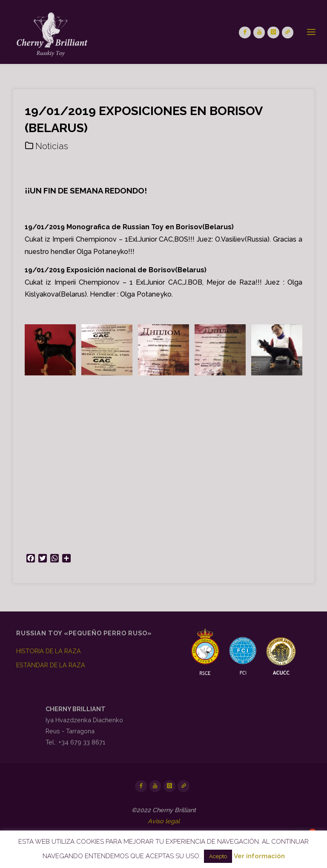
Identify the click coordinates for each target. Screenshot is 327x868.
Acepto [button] (218, 856)
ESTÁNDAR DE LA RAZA (51, 665)
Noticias (52, 146)
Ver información (259, 856)
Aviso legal (164, 821)
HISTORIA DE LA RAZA (49, 651)
